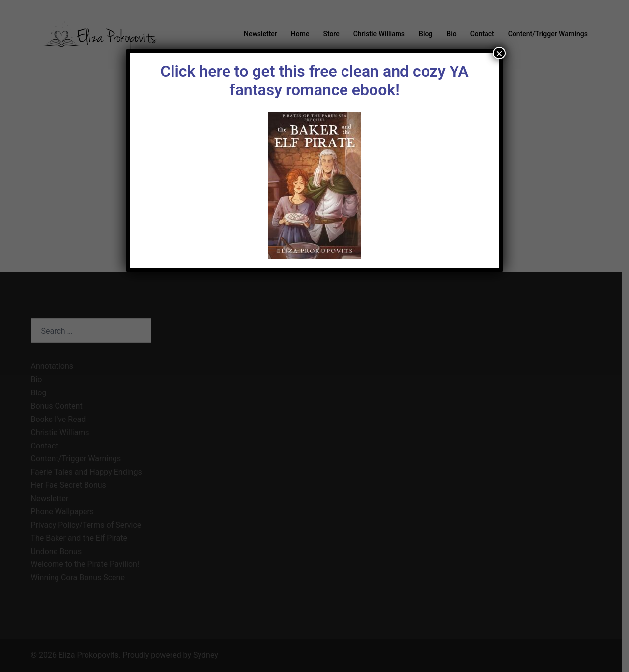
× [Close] (499, 53)
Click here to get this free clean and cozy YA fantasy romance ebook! (314, 81)
